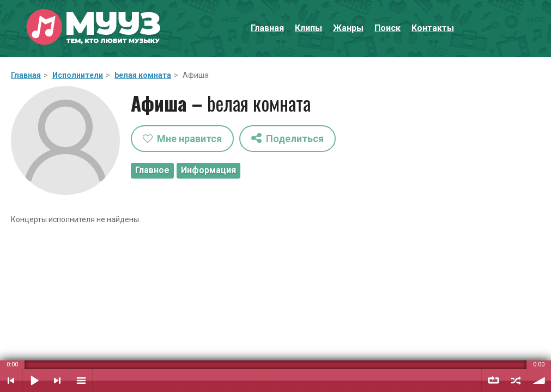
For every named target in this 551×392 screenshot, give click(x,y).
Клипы (308, 28)
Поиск (387, 28)
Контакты (433, 28)
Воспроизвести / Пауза (34, 381)
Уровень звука (540, 381)
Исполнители (78, 75)
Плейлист (81, 381)
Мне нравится (182, 139)
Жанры (348, 28)
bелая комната (143, 75)
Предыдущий (11, 381)
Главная (267, 28)
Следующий (57, 381)
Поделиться (287, 138)
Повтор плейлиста (493, 381)
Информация (208, 170)
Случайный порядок (516, 381)
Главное (152, 170)
